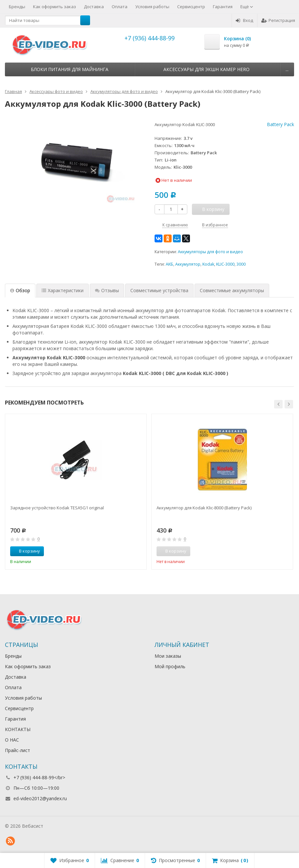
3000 (241, 264)
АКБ (169, 264)
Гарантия (223, 7)
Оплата (120, 7)
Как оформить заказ (55, 7)
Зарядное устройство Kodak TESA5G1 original (57, 508)
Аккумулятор (188, 264)
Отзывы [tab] (107, 290)
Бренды (17, 7)
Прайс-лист (18, 750)
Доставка (94, 7)
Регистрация (278, 20)
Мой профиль (170, 666)
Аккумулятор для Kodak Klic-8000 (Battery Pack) (204, 508)
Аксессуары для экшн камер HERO (206, 69)
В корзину (26, 551)
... (287, 69)
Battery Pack (280, 124)
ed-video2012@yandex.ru (40, 798)
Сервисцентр (191, 7)
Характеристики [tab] (63, 290)
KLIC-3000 (225, 264)
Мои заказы (168, 656)
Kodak (208, 264)
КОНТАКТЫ (18, 729)
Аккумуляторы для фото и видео (210, 252)
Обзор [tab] (20, 290)
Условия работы (152, 7)
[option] (76, 492)
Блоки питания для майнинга (70, 69)
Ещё (247, 7)
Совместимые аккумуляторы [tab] (232, 290)
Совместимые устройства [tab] (159, 290)
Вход (244, 20)
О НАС (12, 740)
